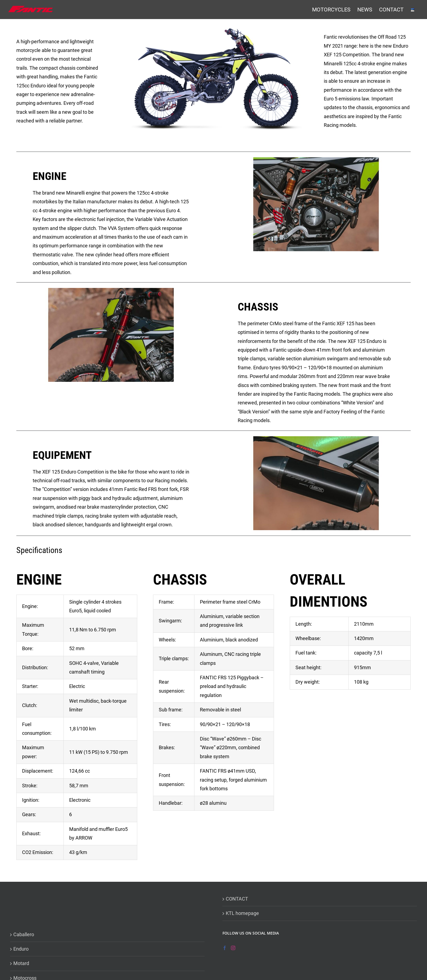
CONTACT (237, 899)
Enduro (21, 949)
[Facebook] (225, 948)
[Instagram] (233, 948)
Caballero (24, 934)
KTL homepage (242, 913)
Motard (21, 963)
